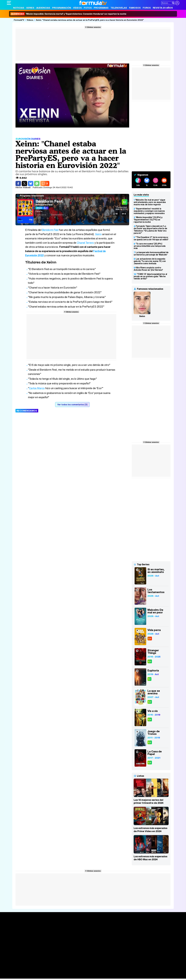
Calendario (47, 927)
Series (30, 8)
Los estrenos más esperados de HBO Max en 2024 (150, 858)
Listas (45, 930)
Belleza (37, 973)
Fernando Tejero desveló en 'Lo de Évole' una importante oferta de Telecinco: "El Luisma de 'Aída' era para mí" (150, 230)
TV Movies (47, 933)
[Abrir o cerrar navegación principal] (9, 3)
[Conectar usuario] (177, 3)
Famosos (135, 8)
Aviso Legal (27, 955)
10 (117, 214)
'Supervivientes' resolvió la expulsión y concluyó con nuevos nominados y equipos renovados (149, 211)
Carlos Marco (37, 388)
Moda (30, 973)
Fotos (88, 8)
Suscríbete (151, 934)
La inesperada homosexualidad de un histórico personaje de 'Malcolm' (151, 253)
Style (31, 977)
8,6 (150, 763)
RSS (112, 955)
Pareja (45, 973)
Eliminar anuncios (94, 27)
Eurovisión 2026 (118, 932)
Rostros (149, 924)
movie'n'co (74, 970)
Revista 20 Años (163, 8)
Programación (62, 8)
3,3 (150, 639)
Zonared (72, 977)
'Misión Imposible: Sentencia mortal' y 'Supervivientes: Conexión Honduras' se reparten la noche (68, 14)
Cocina (66, 973)
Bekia (23, 973)
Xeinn (98, 234)
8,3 (150, 661)
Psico (84, 973)
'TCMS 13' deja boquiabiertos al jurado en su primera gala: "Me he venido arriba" (150, 276)
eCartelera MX (61, 970)
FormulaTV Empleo (33, 970)
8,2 (150, 742)
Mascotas (92, 973)
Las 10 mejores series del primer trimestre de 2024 (149, 801)
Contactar (105, 955)
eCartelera (48, 970)
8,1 (149, 679)
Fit (72, 973)
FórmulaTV (19, 20)
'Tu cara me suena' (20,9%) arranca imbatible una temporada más (150, 246)
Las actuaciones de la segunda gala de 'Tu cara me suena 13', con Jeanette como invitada (150, 261)
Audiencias (43, 8)
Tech (40, 977)
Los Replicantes (28, 966)
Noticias (19, 8)
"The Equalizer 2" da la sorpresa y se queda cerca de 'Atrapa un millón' (151, 238)
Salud (59, 973)
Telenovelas (119, 8)
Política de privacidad (43, 955)
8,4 (150, 719)
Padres (52, 973)
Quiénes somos (14, 955)
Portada (13, 924)
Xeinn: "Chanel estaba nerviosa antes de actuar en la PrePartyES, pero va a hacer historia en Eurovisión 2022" (90, 20)
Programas (101, 8)
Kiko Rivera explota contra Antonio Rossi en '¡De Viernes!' (148, 269)
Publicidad (94, 955)
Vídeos (77, 8)
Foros (147, 8)
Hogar (77, 973)
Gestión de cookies (80, 955)
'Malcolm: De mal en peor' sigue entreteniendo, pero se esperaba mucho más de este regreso (150, 202)
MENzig (24, 977)
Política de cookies (62, 955)
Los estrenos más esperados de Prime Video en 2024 (150, 830)
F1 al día (48, 977)
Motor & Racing (60, 977)
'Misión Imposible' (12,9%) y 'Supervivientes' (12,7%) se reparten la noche (148, 220)
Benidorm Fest (49, 201)
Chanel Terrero (86, 243)
